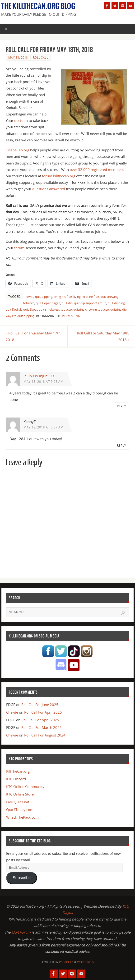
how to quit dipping (38, 297)
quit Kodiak (14, 309)
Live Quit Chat (18, 802)
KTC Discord (16, 779)
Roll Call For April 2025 (43, 712)
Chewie (12, 712)
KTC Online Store (20, 794)
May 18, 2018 (18, 57)
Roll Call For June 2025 (40, 705)
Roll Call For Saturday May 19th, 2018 (103, 336)
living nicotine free (86, 297)
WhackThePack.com (22, 817)
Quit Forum (21, 932)
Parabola (66, 962)
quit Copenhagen (48, 303)
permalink (71, 316)
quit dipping (116, 303)
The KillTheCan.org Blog (38, 6)
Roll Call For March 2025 (42, 727)
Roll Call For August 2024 (45, 735)
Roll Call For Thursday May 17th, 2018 (34, 336)
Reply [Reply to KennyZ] (122, 445)
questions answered (49, 189)
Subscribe (22, 878)
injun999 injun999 (39, 376)
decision (21, 120)
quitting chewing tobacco (91, 309)
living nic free (63, 297)
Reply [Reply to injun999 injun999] (122, 406)
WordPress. (86, 962)
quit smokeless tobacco (55, 309)
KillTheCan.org (17, 150)
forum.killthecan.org (59, 176)
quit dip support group (90, 303)
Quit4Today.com (20, 810)
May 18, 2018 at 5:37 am (44, 427)
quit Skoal (30, 309)
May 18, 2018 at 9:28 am (44, 382)
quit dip (67, 303)
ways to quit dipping (20, 316)
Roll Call (41, 57)
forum (19, 248)
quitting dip (119, 309)
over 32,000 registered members (97, 169)
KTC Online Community (25, 786)
